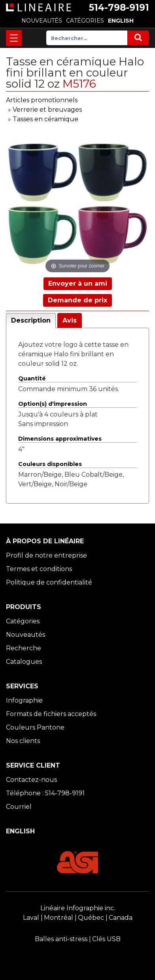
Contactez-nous (31, 780)
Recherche (24, 648)
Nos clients (23, 741)
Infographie (24, 700)
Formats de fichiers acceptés (51, 714)
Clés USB (106, 939)
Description (31, 320)
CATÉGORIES (85, 21)
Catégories (23, 621)
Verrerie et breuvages (47, 110)
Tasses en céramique (45, 119)
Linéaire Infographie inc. (78, 908)
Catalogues (24, 662)
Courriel (19, 807)
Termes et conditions (39, 569)
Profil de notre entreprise (46, 555)
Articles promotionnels (42, 100)
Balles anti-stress (61, 939)
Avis (70, 320)
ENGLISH (121, 21)
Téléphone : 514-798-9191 (45, 793)
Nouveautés (26, 635)
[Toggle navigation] (14, 38)
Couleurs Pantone (35, 727)
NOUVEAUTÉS (42, 21)
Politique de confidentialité (49, 582)
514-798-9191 (119, 8)
